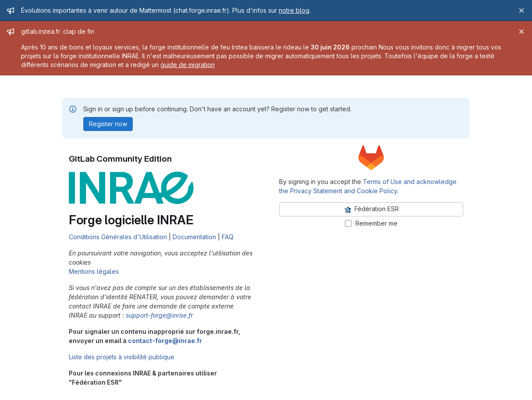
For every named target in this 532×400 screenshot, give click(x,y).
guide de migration (188, 65)
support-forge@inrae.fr (159, 315)
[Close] (521, 11)
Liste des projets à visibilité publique (122, 357)
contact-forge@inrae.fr (165, 341)
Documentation (194, 237)
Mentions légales (94, 271)
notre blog (294, 10)
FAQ (228, 237)
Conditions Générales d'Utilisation (118, 237)
